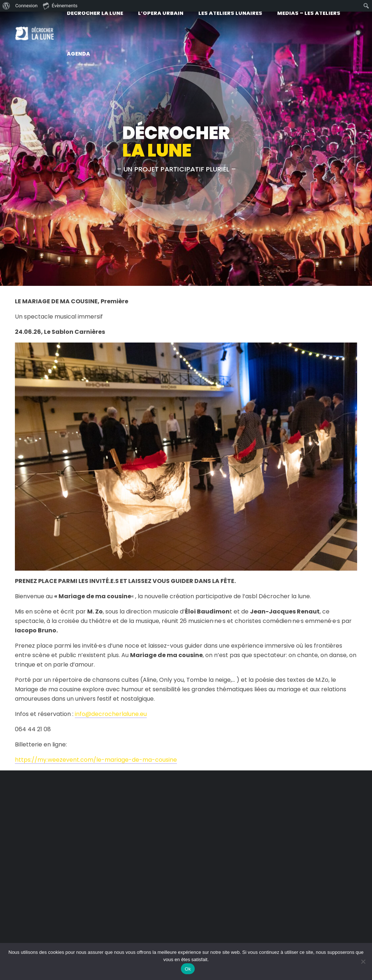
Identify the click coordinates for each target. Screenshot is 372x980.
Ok (188, 969)
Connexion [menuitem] (26, 6)
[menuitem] (6, 6)
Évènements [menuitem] (60, 5)
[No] (363, 961)
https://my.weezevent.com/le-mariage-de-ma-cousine (96, 760)
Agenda (78, 54)
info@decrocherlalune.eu (111, 714)
